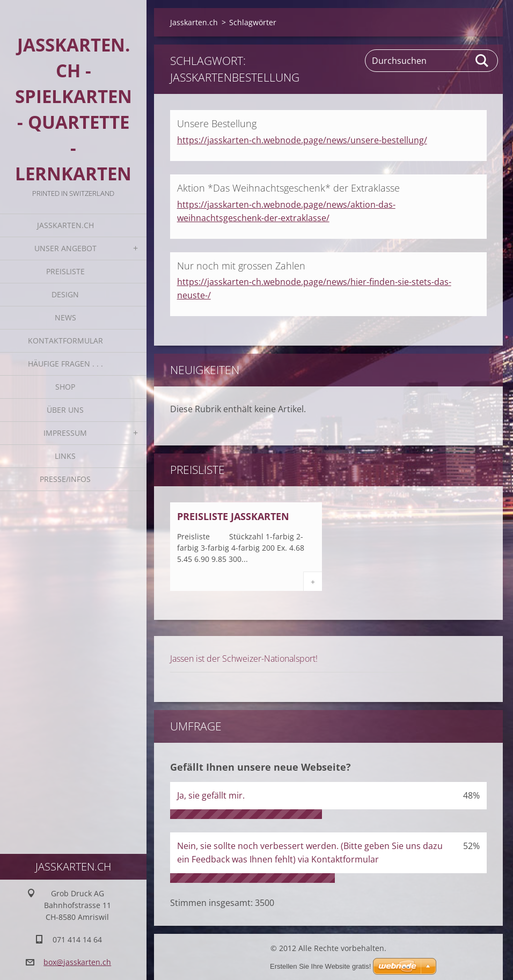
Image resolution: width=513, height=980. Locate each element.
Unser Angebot (65, 248)
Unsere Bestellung (217, 123)
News (65, 317)
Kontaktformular (65, 341)
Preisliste (65, 271)
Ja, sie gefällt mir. (211, 795)
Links (65, 456)
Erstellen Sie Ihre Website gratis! (320, 966)
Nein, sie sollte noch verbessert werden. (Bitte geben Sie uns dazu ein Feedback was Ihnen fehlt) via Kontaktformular (310, 853)
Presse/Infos (65, 479)
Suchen (482, 61)
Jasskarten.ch (65, 225)
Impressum (65, 433)
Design (65, 294)
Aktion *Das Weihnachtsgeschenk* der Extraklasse (288, 188)
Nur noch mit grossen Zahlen (241, 266)
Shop (65, 387)
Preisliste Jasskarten (233, 516)
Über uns (65, 410)
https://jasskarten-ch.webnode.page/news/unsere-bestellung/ (302, 140)
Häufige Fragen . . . (65, 364)
